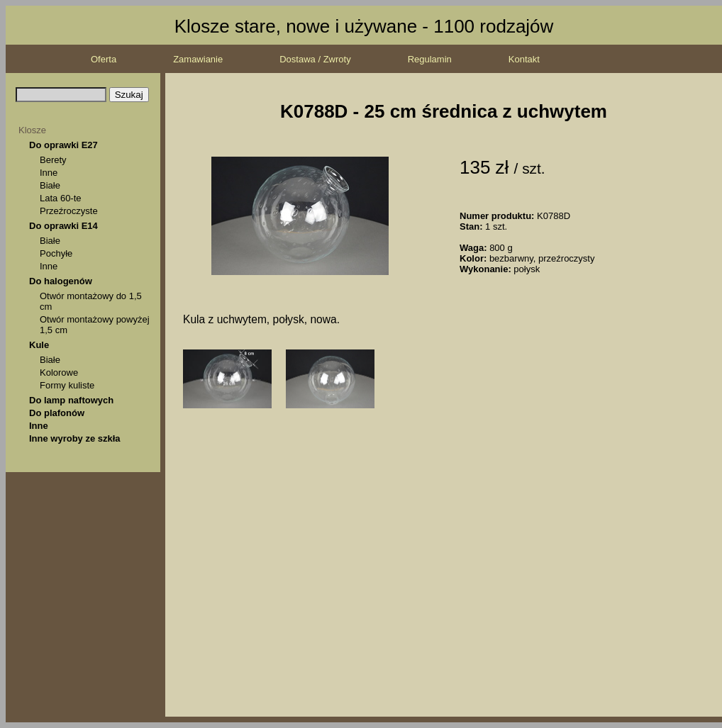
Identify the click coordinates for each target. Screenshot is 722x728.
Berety (53, 160)
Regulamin (430, 59)
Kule (39, 345)
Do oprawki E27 (63, 145)
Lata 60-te (61, 198)
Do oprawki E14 (63, 226)
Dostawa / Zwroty (315, 59)
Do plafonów (57, 413)
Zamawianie (198, 59)
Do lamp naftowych (71, 400)
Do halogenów (61, 281)
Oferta (104, 59)
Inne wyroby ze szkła (75, 438)
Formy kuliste (67, 385)
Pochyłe (56, 253)
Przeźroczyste (69, 211)
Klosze (32, 130)
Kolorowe (59, 373)
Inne (49, 173)
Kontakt (524, 59)
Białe (50, 185)
